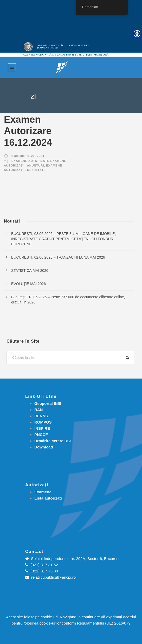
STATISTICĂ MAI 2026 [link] (30, 271)
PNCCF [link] (41, 435)
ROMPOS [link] (43, 422)
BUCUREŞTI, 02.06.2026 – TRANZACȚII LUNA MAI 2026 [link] (58, 257)
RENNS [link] (41, 416)
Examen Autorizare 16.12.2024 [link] (28, 131)
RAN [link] (39, 410)
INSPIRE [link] (42, 428)
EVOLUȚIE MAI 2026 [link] (28, 284)
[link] (62, 67)
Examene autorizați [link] (30, 161)
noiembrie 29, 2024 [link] (28, 156)
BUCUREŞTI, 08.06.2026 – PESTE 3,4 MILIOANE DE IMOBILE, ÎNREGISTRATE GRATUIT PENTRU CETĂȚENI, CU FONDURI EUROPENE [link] (63, 239)
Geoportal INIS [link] (48, 403)
